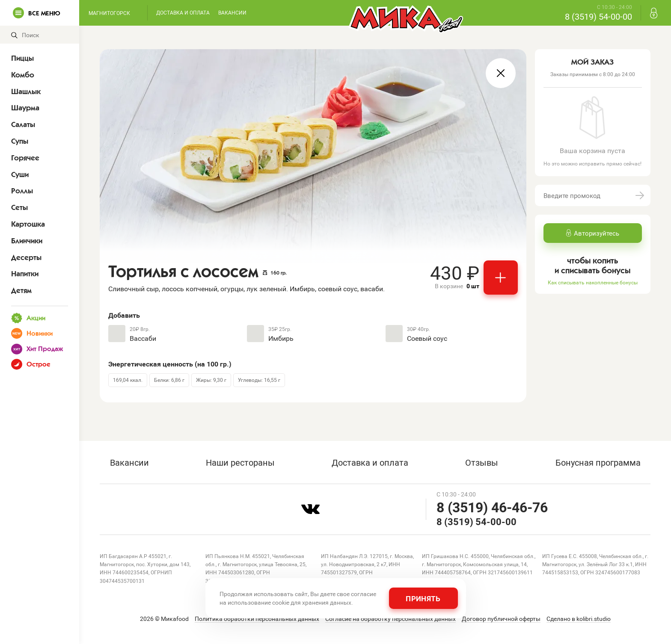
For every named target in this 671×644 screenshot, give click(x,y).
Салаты (23, 124)
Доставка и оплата (183, 12)
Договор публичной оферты (501, 619)
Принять (423, 598)
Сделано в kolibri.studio (579, 619)
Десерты (26, 257)
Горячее (25, 158)
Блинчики (27, 241)
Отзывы (482, 462)
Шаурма (25, 108)
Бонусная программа (598, 462)
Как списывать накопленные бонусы (593, 282)
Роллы (22, 191)
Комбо (23, 75)
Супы (20, 141)
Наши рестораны (240, 462)
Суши (20, 174)
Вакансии (232, 12)
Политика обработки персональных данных (257, 619)
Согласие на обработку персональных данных (390, 619)
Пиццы (22, 58)
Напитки (25, 274)
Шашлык (26, 92)
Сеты (19, 207)
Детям (21, 290)
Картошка (28, 224)
